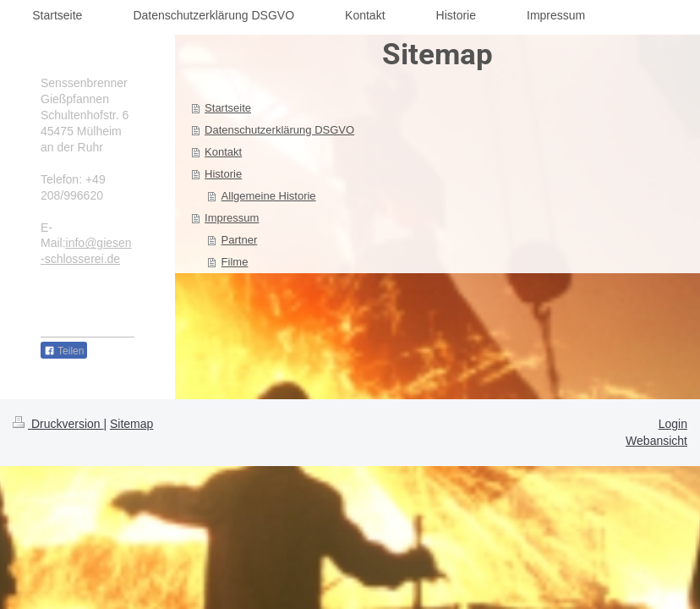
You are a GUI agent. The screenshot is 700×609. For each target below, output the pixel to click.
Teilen (64, 351)
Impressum (232, 218)
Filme (235, 262)
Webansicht (656, 441)
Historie (223, 174)
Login (673, 424)
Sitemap (131, 424)
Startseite (228, 108)
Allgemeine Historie (269, 196)
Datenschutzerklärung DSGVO (279, 130)
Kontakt (223, 152)
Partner (240, 240)
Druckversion (58, 424)
